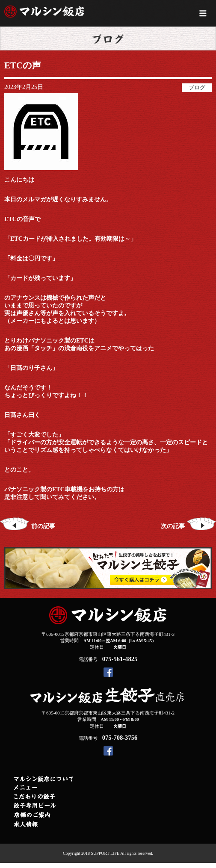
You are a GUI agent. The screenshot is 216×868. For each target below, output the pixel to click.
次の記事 (188, 526)
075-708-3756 (120, 738)
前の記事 (28, 526)
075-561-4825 (120, 659)
